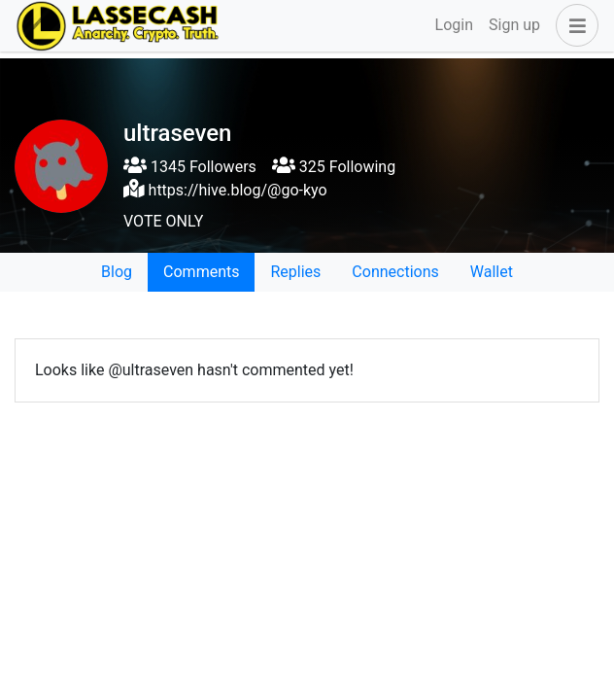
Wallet (492, 272)
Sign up (514, 25)
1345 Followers (190, 167)
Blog (117, 272)
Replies (295, 272)
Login (454, 25)
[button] (573, 25)
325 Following (334, 167)
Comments (201, 272)
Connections (395, 272)
